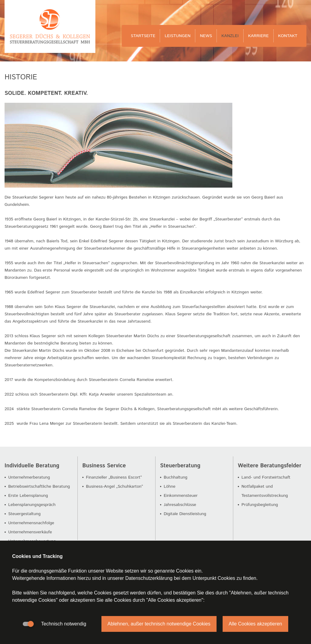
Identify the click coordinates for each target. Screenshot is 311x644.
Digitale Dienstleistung (185, 514)
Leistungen (178, 36)
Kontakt (288, 36)
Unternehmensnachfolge (31, 523)
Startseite (143, 36)
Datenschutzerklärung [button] (149, 578)
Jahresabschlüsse (180, 505)
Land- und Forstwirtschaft (266, 477)
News (206, 36)
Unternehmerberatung (29, 477)
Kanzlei (230, 36)
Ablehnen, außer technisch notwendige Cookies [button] (159, 624)
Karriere (258, 36)
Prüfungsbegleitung (260, 505)
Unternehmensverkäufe (30, 532)
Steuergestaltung (24, 514)
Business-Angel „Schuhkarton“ (114, 486)
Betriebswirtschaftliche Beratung (39, 486)
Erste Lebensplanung (28, 496)
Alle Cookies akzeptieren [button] (255, 624)
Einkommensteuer (181, 496)
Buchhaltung (176, 477)
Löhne (170, 486)
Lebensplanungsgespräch (32, 505)
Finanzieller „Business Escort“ (114, 477)
